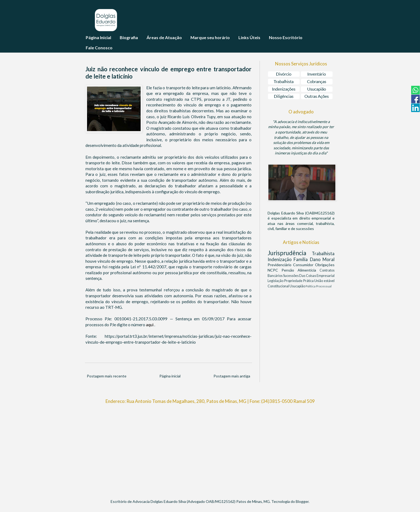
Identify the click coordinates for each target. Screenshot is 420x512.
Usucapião (298, 286)
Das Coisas (308, 276)
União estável (324, 281)
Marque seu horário (210, 37)
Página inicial (170, 376)
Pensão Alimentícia (301, 270)
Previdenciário (280, 265)
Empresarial (326, 276)
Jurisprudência (290, 253)
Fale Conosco (99, 48)
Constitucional (279, 286)
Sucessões (291, 276)
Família (302, 259)
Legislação (276, 281)
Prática (309, 281)
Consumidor (304, 265)
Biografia (129, 37)
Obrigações (325, 265)
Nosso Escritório (286, 37)
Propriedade (294, 281)
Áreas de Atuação (164, 37)
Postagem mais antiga (232, 376)
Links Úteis (249, 37)
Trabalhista (323, 253)
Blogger (302, 501)
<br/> (210, 449)
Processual (324, 286)
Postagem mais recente (107, 376)
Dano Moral (322, 259)
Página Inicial (98, 37)
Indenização (281, 259)
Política (311, 286)
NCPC (275, 270)
